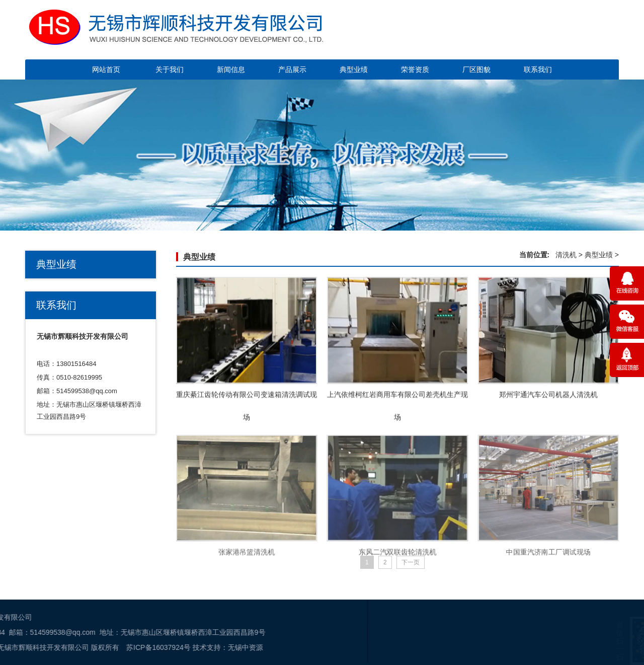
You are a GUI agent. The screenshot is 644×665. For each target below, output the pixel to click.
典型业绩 (354, 69)
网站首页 (106, 69)
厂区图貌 (476, 69)
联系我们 (538, 69)
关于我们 (170, 69)
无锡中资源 (93, 647)
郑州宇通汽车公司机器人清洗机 (548, 399)
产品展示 (292, 69)
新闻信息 (231, 69)
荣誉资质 (415, 69)
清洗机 (566, 255)
